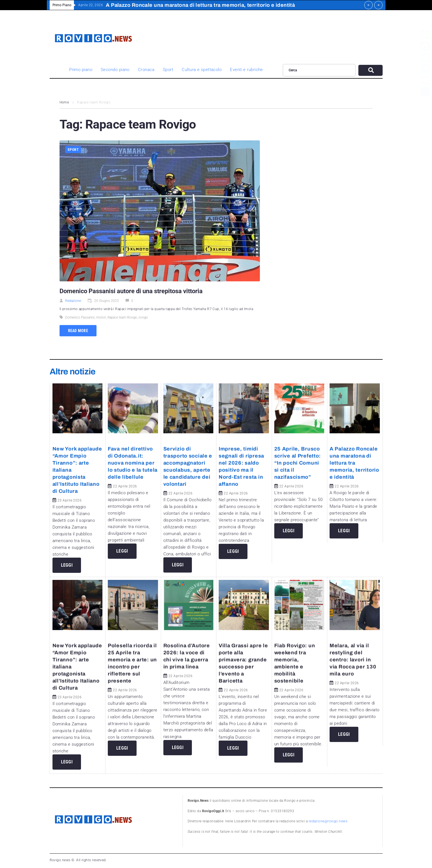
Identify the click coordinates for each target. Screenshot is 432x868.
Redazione (73, 301)
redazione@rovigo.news (328, 821)
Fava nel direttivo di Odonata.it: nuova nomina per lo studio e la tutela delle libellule (133, 463)
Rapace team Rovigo (122, 317)
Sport (73, 150)
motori (101, 317)
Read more (78, 331)
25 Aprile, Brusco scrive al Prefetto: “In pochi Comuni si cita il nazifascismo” (298, 463)
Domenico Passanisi (80, 317)
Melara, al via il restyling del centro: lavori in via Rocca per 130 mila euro (353, 660)
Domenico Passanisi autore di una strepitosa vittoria (131, 291)
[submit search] (370, 70)
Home (64, 102)
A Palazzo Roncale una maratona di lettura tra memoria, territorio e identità (354, 463)
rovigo (143, 317)
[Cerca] (319, 70)
